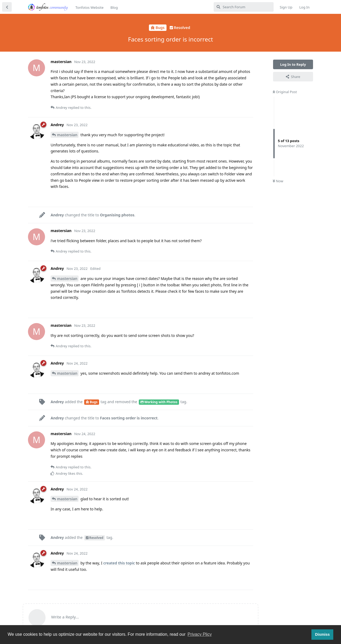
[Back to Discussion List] (7, 7)
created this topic (119, 563)
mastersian (67, 135)
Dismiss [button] (322, 634)
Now (278, 181)
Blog (114, 7)
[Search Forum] (244, 7)
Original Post (285, 92)
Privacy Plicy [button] (200, 634)
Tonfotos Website (89, 7)
